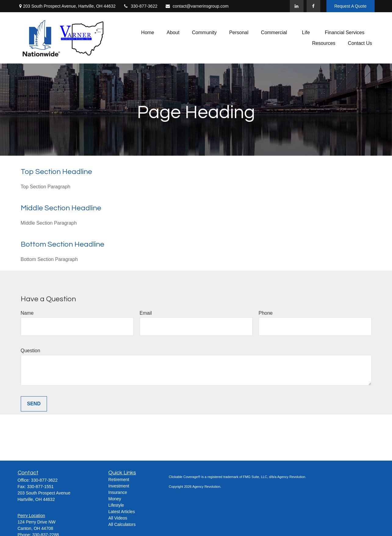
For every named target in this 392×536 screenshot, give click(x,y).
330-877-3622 (140, 6)
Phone (266, 313)
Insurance (118, 492)
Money (115, 499)
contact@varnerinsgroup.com (197, 6)
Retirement (119, 480)
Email (146, 313)
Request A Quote (351, 6)
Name (27, 313)
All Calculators (122, 524)
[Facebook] (313, 6)
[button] (148, 33)
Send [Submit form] (34, 404)
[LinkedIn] (297, 6)
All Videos (118, 518)
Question (31, 351)
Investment (119, 486)
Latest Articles (122, 512)
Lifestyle (116, 505)
